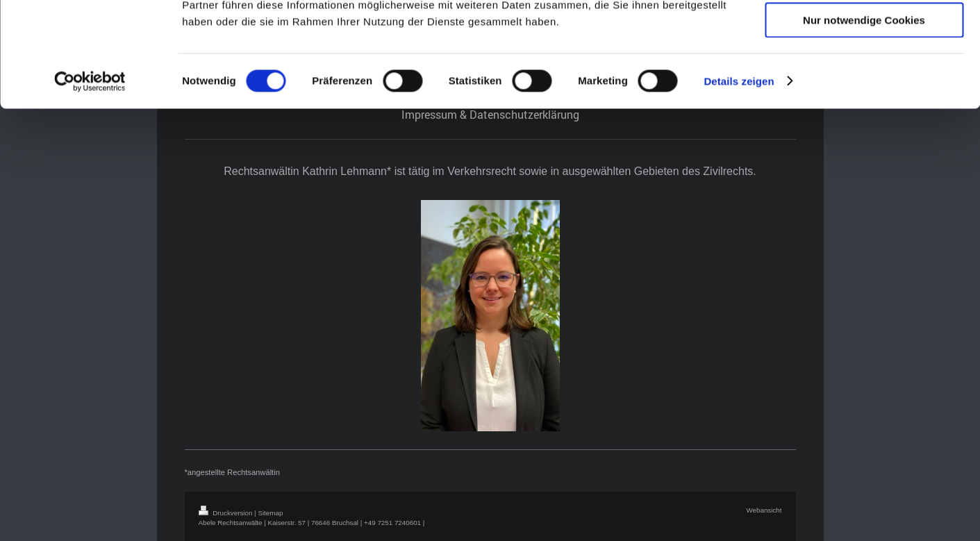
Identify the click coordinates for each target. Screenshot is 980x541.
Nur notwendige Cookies (864, 116)
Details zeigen (739, 177)
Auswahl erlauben (864, 75)
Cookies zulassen (864, 34)
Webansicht (764, 510)
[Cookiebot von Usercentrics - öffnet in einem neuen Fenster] (90, 177)
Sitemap (270, 513)
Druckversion (227, 513)
